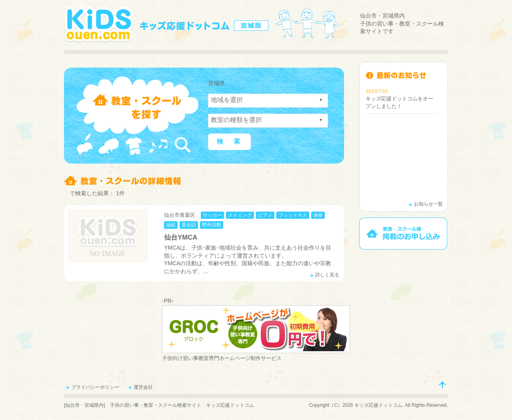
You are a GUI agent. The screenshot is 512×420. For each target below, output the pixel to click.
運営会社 (143, 387)
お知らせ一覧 (428, 204)
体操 (318, 215)
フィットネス (293, 215)
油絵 (171, 225)
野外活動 (212, 225)
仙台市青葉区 (180, 215)
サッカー (212, 215)
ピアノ (265, 215)
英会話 (189, 225)
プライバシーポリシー (95, 387)
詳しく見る (327, 275)
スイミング (240, 215)
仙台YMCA (181, 237)
